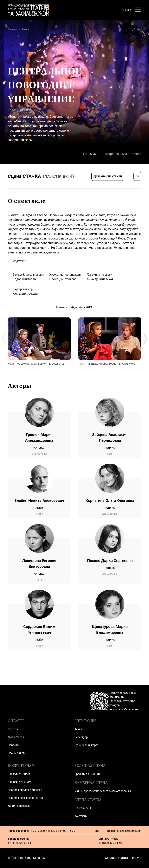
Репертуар (81, 737)
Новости (13, 745)
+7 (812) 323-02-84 (19, 843)
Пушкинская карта (87, 745)
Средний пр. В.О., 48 (87, 774)
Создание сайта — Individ (123, 858)
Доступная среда (19, 806)
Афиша (25, 29)
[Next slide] (145, 339)
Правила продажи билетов (25, 790)
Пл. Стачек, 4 (83, 808)
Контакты (81, 816)
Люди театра (16, 737)
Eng (97, 831)
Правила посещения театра (25, 798)
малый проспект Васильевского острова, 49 (103, 791)
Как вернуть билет (20, 782)
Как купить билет (19, 774)
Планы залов (16, 753)
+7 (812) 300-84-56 (110, 843)
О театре (13, 729)
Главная (12, 29)
